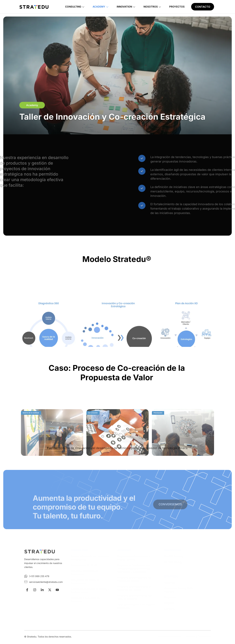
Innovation (126, 7)
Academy (101, 7)
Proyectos (177, 7)
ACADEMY (124, 550)
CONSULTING (80, 550)
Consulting (75, 7)
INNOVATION (172, 550)
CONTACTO (203, 7)
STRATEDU (171, 576)
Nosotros (152, 7)
